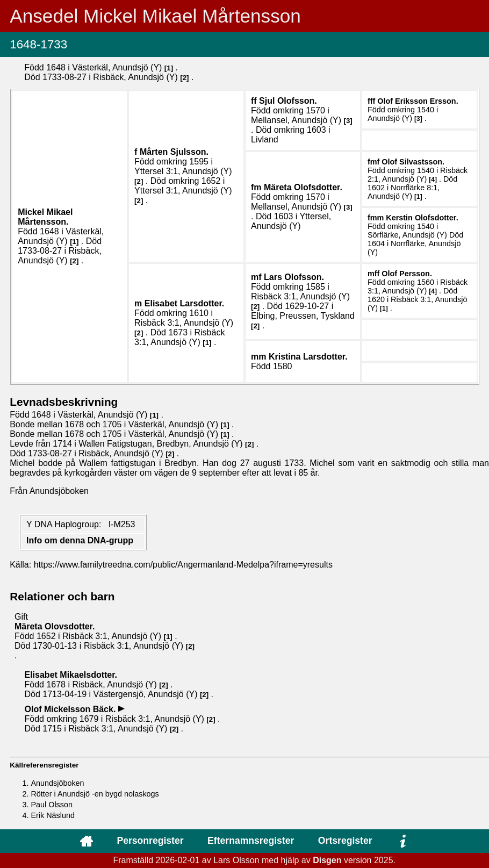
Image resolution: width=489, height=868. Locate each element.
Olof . (418, 101)
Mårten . (174, 152)
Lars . (294, 277)
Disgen (327, 860)
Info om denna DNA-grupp (80, 540)
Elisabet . (185, 303)
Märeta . (303, 187)
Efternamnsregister (251, 841)
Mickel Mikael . (45, 217)
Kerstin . (422, 218)
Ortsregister (345, 841)
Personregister (150, 841)
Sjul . (288, 101)
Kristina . (308, 357)
